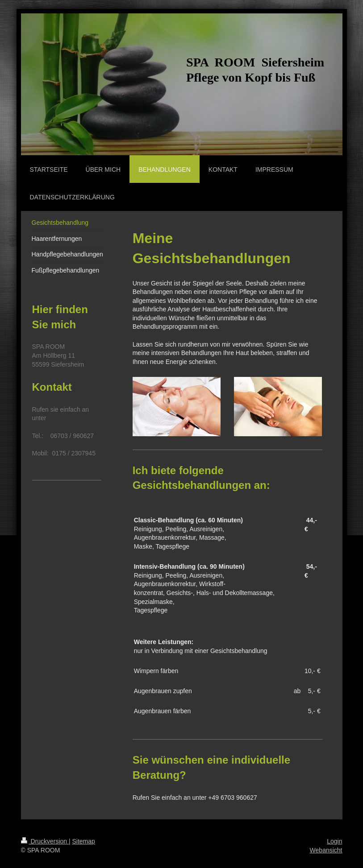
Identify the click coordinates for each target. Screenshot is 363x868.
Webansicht (326, 850)
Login (334, 841)
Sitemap (84, 841)
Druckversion (45, 841)
